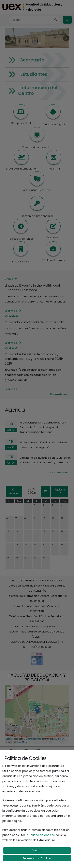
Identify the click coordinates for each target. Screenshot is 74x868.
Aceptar (37, 850)
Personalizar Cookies (37, 858)
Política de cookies (42, 835)
